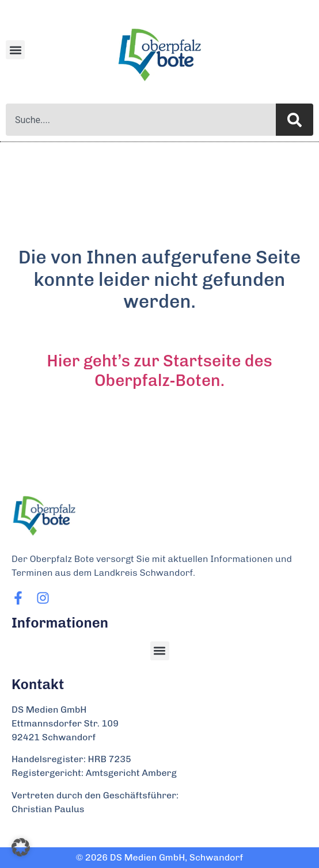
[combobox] (141, 120)
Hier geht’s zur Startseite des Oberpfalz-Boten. (159, 371)
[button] (15, 50)
